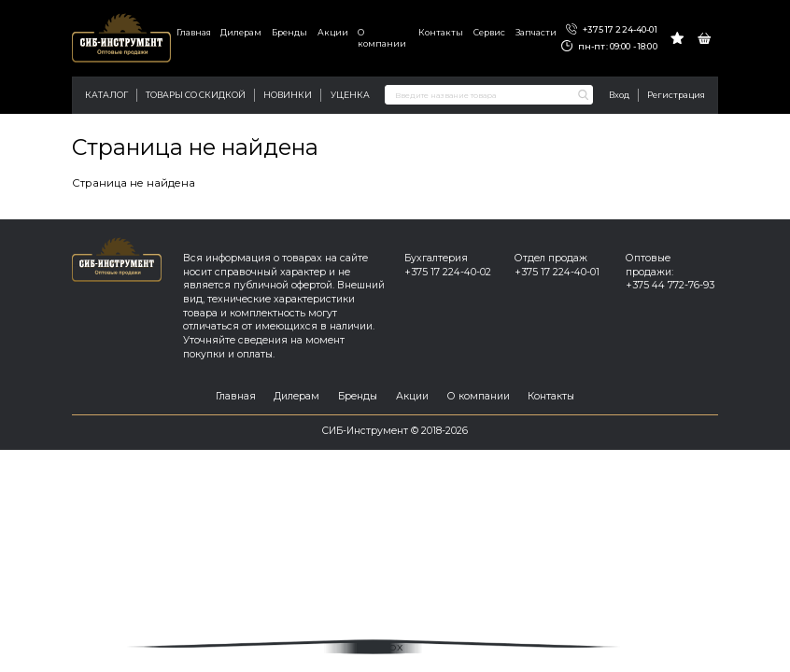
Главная (194, 32)
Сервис (489, 32)
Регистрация (676, 95)
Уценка (350, 95)
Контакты (441, 32)
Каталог (106, 95)
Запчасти (536, 32)
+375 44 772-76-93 (670, 285)
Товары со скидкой (196, 95)
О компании (382, 38)
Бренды (289, 32)
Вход (619, 95)
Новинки (288, 95)
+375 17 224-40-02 (448, 272)
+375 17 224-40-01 (611, 30)
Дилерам (241, 32)
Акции (333, 32)
